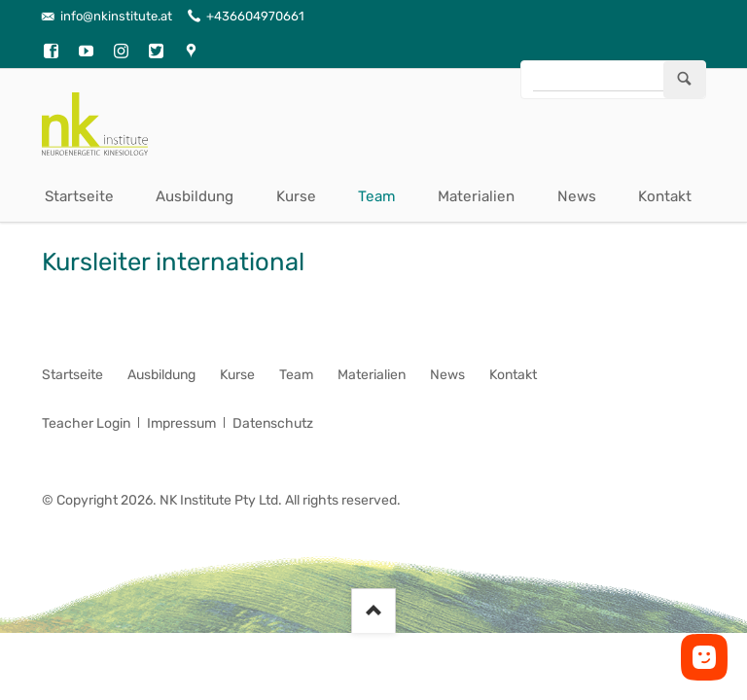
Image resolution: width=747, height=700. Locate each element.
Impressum (181, 423)
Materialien (476, 196)
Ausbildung (195, 196)
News (577, 196)
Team (377, 196)
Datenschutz (273, 423)
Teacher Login (86, 423)
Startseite (79, 196)
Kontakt (665, 196)
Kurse (296, 196)
